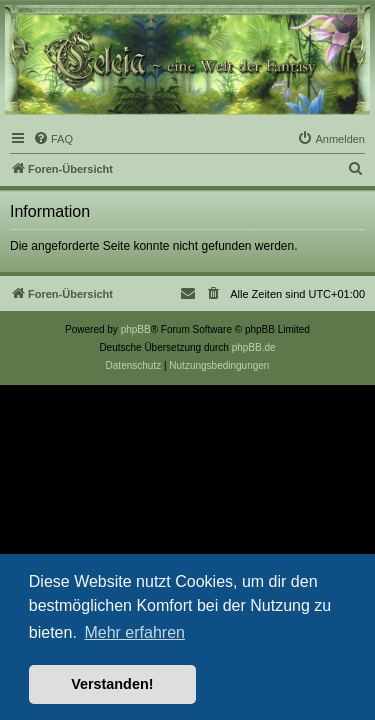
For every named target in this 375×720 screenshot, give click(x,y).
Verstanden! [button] (112, 684)
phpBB (136, 329)
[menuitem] (53, 139)
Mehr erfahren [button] (134, 632)
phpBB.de (254, 347)
